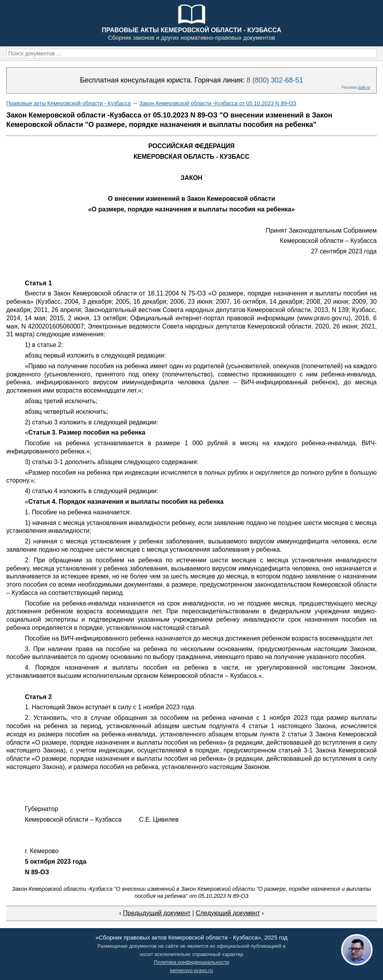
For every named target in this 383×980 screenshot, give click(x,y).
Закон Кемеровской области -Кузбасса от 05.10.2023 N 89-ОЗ (218, 103)
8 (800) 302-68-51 (275, 80)
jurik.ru (364, 87)
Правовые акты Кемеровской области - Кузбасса (69, 103)
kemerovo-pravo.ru (191, 970)
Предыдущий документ (157, 913)
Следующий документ (228, 913)
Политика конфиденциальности (192, 962)
